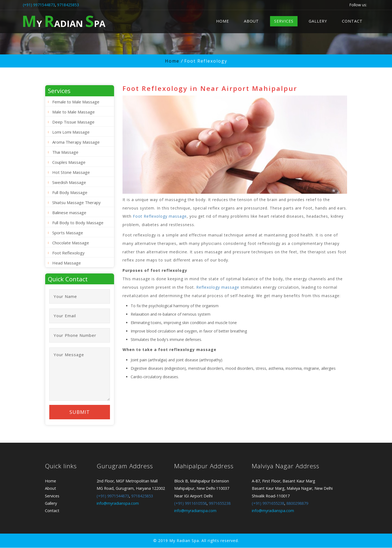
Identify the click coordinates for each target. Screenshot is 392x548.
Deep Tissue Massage (73, 122)
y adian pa (64, 21)
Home (223, 21)
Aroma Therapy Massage (76, 142)
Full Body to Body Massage (78, 223)
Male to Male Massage (73, 112)
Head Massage (67, 263)
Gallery (318, 21)
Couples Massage (69, 162)
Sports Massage (68, 233)
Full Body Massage (70, 192)
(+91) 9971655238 (268, 504)
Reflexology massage (218, 287)
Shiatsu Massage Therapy (76, 202)
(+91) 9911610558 (190, 504)
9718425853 (68, 5)
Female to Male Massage (76, 102)
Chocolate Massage (71, 243)
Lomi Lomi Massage (71, 132)
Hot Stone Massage (71, 172)
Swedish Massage (69, 182)
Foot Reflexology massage (160, 216)
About (251, 21)
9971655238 (220, 504)
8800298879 (297, 504)
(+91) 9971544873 (39, 5)
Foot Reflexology (68, 253)
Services (284, 21)
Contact (352, 21)
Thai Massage (65, 152)
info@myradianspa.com (118, 504)
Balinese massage (69, 213)
